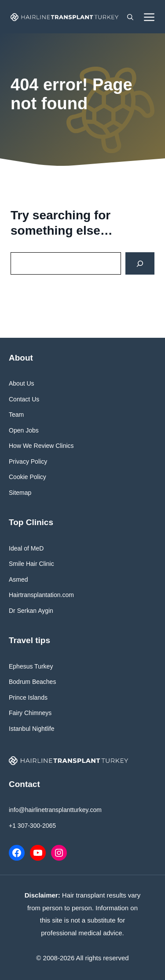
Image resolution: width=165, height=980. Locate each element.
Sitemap (20, 493)
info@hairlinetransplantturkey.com (55, 810)
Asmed (18, 579)
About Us (22, 383)
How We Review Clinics (41, 446)
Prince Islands (28, 697)
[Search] (140, 263)
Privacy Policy (28, 461)
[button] (130, 17)
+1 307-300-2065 (32, 826)
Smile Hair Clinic (31, 564)
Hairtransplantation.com (41, 595)
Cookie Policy (27, 477)
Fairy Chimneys (30, 713)
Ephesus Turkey (31, 666)
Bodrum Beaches (32, 682)
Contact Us (24, 399)
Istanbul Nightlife (32, 729)
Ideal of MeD (26, 548)
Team (16, 415)
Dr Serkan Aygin (31, 611)
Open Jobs (24, 430)
